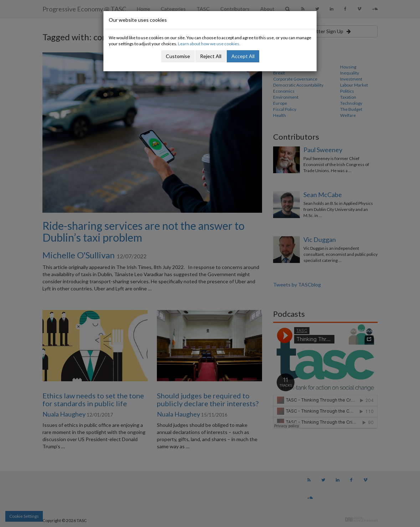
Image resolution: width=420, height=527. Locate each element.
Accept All (243, 56)
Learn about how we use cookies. (209, 44)
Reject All (211, 56)
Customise (178, 56)
